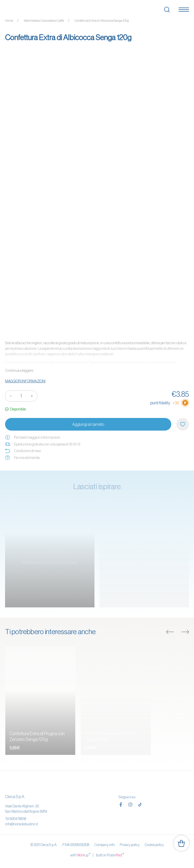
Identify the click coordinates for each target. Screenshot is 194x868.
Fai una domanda (22, 458)
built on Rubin (110, 855)
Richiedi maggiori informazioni (33, 437)
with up (80, 855)
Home (9, 21)
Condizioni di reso (23, 451)
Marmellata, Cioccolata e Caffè (44, 21)
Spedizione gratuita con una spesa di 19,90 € (43, 444)
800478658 (18, 819)
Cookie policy (154, 845)
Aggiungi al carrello (88, 424)
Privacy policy (130, 845)
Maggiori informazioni (25, 381)
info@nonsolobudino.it (21, 824)
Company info (105, 845)
